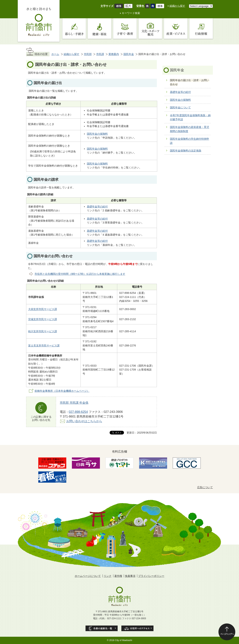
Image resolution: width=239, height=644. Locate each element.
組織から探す (177, 6)
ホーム (55, 54)
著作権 (118, 576)
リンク (108, 576)
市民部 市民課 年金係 (74, 403)
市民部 (88, 54)
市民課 (100, 54)
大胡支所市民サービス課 (43, 309)
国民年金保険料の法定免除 (186, 151)
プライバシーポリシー (151, 576)
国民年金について (180, 107)
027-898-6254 (78, 412)
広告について (205, 487)
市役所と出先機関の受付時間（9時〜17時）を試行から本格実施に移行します (80, 274)
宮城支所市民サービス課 (43, 319)
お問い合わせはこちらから (84, 421)
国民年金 (129, 54)
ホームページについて (88, 576)
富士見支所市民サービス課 (44, 346)
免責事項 (130, 576)
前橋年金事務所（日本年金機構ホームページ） (62, 391)
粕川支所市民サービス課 (43, 331)
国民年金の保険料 (97, 134)
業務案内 (114, 54)
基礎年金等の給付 (97, 207)
